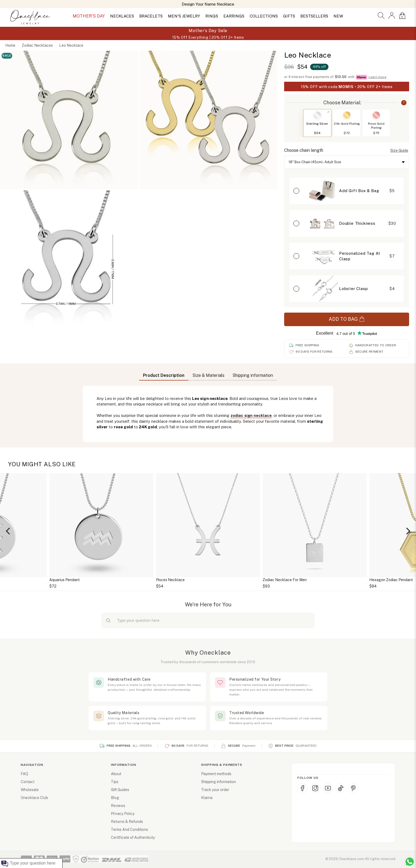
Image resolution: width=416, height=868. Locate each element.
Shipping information (218, 782)
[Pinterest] (353, 788)
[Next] (408, 531)
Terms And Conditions (129, 830)
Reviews (118, 806)
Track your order (215, 790)
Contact (28, 782)
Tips (115, 782)
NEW (338, 16)
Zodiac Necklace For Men (285, 580)
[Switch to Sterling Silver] (317, 115)
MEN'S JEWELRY (184, 16)
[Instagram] (315, 788)
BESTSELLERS (314, 16)
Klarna (207, 798)
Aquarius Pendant (64, 580)
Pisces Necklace (170, 580)
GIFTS (289, 16)
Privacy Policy (123, 814)
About (116, 774)
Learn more (377, 77)
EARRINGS (234, 16)
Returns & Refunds (127, 822)
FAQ (24, 774)
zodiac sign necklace (251, 415)
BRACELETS (151, 16)
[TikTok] (341, 788)
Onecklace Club (34, 798)
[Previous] (8, 531)
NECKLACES (122, 16)
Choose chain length (304, 150)
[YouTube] (328, 788)
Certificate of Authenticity (133, 837)
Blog (115, 798)
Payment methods (216, 774)
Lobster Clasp (353, 289)
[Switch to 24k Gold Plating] (347, 115)
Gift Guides (120, 790)
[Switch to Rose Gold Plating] (376, 115)
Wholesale (30, 790)
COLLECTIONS (264, 16)
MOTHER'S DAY (89, 16)
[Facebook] (302, 788)
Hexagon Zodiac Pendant (391, 580)
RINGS (212, 16)
